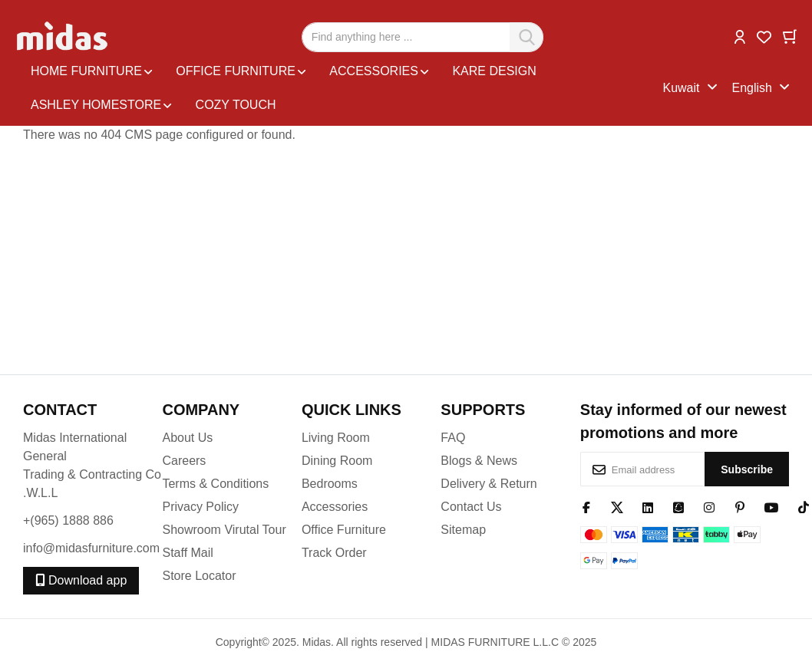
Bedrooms (330, 484)
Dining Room (337, 461)
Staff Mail (187, 553)
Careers (184, 461)
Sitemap (463, 530)
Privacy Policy (200, 507)
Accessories (335, 507)
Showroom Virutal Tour (224, 530)
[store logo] (63, 37)
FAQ (453, 438)
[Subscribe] (747, 469)
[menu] (343, 88)
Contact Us (471, 507)
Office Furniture (344, 530)
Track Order (334, 553)
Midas (317, 642)
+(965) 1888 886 (68, 520)
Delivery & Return (489, 484)
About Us (187, 438)
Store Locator (199, 576)
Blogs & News (479, 461)
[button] (740, 36)
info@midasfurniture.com (91, 548)
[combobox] (423, 37)
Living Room (336, 438)
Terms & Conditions (215, 484)
